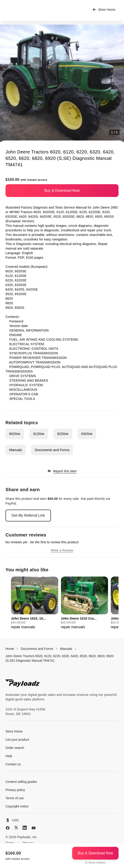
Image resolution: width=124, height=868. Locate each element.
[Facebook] (8, 828)
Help (9, 756)
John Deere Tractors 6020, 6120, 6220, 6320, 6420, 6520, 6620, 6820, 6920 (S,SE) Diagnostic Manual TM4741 (59, 658)
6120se (39, 434)
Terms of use (15, 798)
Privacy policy (15, 790)
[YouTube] (34, 828)
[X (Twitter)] (16, 828)
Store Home (104, 10)
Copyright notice (17, 806)
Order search (15, 748)
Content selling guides (21, 782)
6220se (63, 434)
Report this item (62, 471)
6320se (87, 434)
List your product (17, 740)
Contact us (13, 764)
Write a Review (62, 550)
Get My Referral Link (28, 515)
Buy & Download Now (62, 190)
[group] (35, 603)
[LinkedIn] (25, 828)
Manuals (16, 450)
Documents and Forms (52, 450)
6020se (15, 434)
